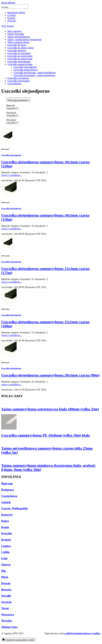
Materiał (10, 105)
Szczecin (6, 602)
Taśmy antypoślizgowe (19, 37)
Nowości (12, 21)
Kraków (6, 540)
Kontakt (11, 18)
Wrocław (7, 621)
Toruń (5, 608)
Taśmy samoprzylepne (18, 42)
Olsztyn (6, 565)
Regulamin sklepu (16, 12)
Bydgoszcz (8, 490)
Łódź (4, 558)
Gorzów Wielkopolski (14, 508)
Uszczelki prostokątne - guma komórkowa (34, 75)
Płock (5, 577)
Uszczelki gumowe (17, 50)
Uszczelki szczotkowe (18, 78)
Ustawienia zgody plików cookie (18, 640)
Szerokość (11, 113)
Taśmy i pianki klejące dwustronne (25, 39)
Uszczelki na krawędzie (19, 53)
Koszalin (7, 533)
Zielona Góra (9, 627)
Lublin (5, 552)
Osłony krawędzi (16, 34)
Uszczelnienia (14, 84)
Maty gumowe (15, 31)
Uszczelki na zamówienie (20, 56)
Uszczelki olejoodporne (19, 62)
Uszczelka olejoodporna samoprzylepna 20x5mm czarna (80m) (50, 375)
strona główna (8, 3)
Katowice (7, 515)
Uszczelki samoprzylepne (20, 64)
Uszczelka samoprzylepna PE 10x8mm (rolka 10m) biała (46, 435)
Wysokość (11, 120)
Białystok (7, 484)
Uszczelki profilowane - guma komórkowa (35, 73)
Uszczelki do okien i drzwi (21, 48)
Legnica (6, 546)
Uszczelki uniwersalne (18, 81)
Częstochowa (9, 496)
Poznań (6, 583)
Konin (5, 527)
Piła (4, 571)
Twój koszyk (8, 26)
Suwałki (6, 596)
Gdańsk (6, 502)
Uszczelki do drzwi (17, 45)
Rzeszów (7, 590)
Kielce (5, 521)
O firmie (12, 15)
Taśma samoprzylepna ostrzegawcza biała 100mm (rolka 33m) (50, 409)
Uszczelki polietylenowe (26, 70)
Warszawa (8, 615)
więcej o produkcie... (12, 175)
